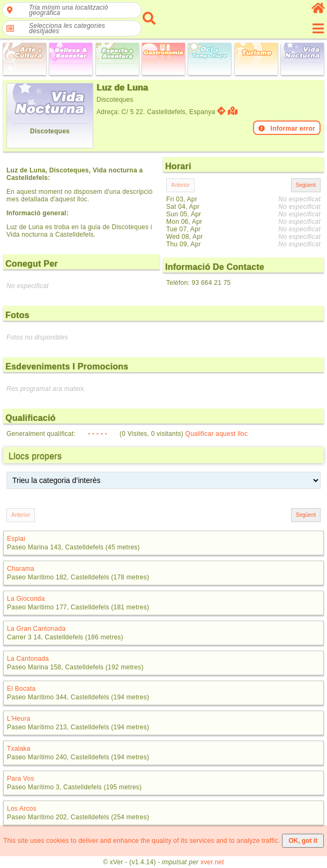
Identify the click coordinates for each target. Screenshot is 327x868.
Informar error (287, 129)
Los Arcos (22, 809)
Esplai (16, 539)
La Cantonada (28, 659)
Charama (21, 569)
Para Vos (21, 779)
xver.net (212, 862)
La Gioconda (26, 599)
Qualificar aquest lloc (217, 434)
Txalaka (19, 749)
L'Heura (18, 719)
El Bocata (21, 689)
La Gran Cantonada (36, 629)
